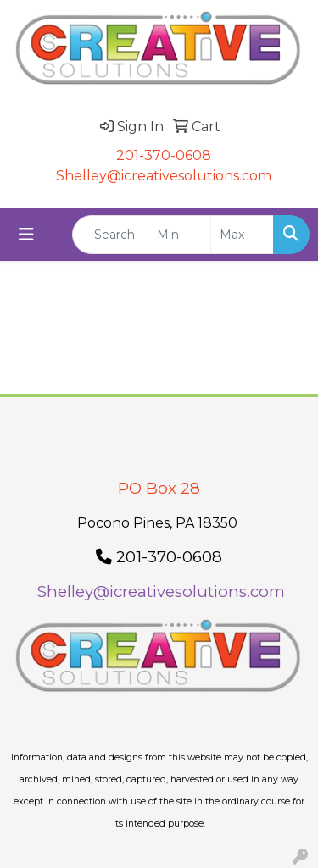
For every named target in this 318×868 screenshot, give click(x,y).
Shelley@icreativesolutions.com (164, 176)
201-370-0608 (164, 155)
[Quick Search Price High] (242, 235)
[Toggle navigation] (26, 235)
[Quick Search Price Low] (179, 235)
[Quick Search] (110, 235)
